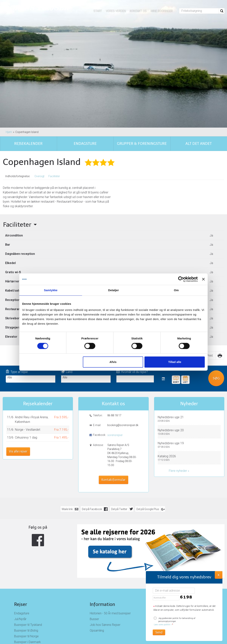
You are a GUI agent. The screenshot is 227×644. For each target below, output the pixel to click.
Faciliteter (54, 102)
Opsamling (97, 556)
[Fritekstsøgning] (199, 11)
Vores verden (116, 11)
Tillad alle (169, 362)
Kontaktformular (113, 406)
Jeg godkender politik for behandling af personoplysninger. (175, 622)
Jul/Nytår (20, 545)
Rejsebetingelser (176, 545)
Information (102, 530)
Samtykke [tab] (56, 290)
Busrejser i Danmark (27, 568)
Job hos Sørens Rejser (105, 551)
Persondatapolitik (177, 551)
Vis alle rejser (18, 377)
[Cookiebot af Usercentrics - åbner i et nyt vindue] (173, 279)
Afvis (113, 362)
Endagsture (22, 539)
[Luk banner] (195, 279)
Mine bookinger (161, 11)
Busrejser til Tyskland (28, 551)
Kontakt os (138, 11)
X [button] (219, 575)
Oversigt (39, 102)
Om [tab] (171, 290)
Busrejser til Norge (26, 562)
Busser (94, 545)
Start (97, 11)
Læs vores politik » (163, 625)
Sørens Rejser (179, 530)
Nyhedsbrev (173, 556)
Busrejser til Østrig (26, 556)
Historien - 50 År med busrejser (110, 539)
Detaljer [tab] (113, 290)
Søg (216, 304)
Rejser (21, 530)
